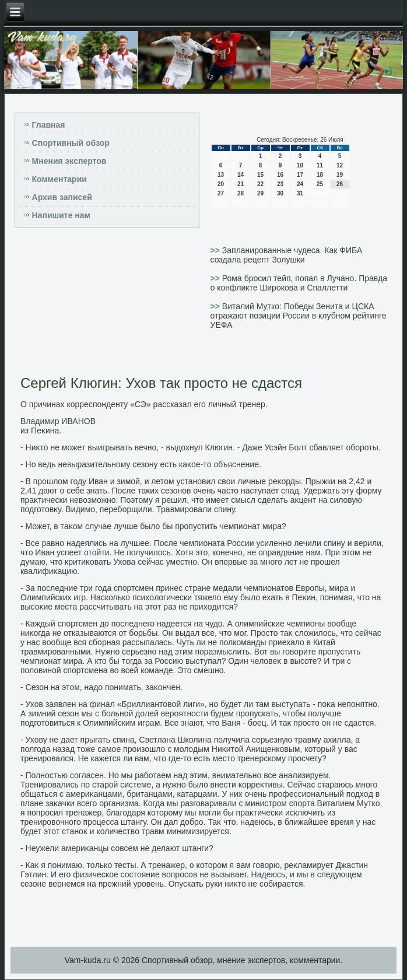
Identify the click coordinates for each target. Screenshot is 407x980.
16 (280, 175)
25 (320, 184)
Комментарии (59, 179)
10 (300, 165)
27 (221, 193)
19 (340, 175)
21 (241, 184)
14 (241, 175)
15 (260, 175)
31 (300, 193)
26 (340, 184)
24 (300, 184)
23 (280, 184)
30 (280, 193)
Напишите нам (61, 215)
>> (216, 250)
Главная (49, 125)
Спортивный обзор (71, 143)
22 (260, 184)
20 (221, 184)
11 (320, 165)
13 (221, 175)
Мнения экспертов (69, 161)
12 (340, 165)
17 (300, 175)
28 (241, 193)
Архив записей (62, 197)
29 (260, 193)
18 (320, 175)
